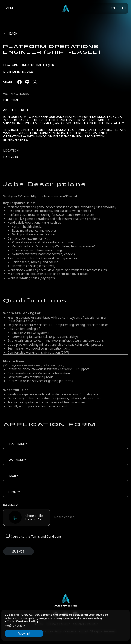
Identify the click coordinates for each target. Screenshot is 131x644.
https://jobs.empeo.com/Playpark (54, 196)
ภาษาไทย (9, 626)
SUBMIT (18, 552)
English (21, 626)
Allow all (24, 633)
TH (124, 8)
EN (113, 8)
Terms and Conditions (46, 537)
